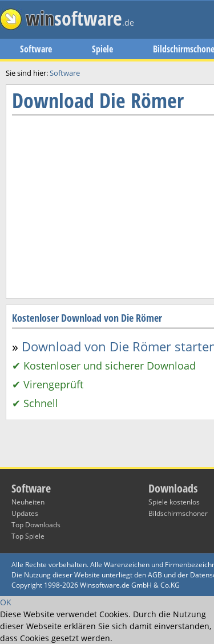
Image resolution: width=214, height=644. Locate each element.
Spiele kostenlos (174, 502)
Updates (25, 513)
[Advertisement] (107, 349)
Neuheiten (28, 502)
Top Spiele (28, 536)
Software (36, 49)
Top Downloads (36, 525)
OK (6, 602)
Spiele (102, 49)
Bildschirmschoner (178, 513)
